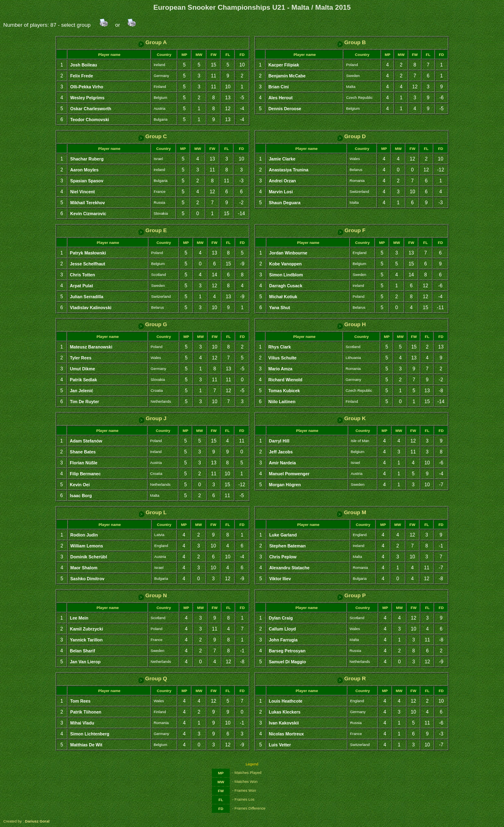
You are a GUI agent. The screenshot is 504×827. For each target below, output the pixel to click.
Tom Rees (80, 701)
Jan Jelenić (81, 391)
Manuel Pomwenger (289, 474)
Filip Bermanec (85, 474)
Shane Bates (83, 452)
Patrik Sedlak (83, 380)
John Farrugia (283, 640)
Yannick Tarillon (86, 640)
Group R (351, 678)
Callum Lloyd (282, 629)
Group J (153, 418)
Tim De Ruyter (84, 402)
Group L (153, 512)
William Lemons (87, 546)
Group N (153, 595)
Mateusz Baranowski (91, 347)
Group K (351, 418)
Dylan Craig (281, 618)
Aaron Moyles (84, 170)
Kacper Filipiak (284, 65)
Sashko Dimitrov (88, 579)
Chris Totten (83, 275)
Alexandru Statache (289, 568)
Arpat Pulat (82, 286)
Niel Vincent (82, 192)
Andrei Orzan (282, 181)
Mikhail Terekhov (88, 203)
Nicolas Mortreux (286, 734)
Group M (351, 512)
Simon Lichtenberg (90, 734)
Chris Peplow (283, 557)
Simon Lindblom (286, 275)
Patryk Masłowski (88, 253)
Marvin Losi (281, 192)
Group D (351, 136)
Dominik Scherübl (89, 557)
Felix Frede (81, 76)
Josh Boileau (83, 65)
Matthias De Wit (86, 745)
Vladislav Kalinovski (91, 308)
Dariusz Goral (37, 821)
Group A (153, 42)
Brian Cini (278, 87)
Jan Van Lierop (85, 662)
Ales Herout (280, 98)
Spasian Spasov (87, 181)
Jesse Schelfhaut (88, 264)
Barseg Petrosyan (287, 651)
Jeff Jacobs (281, 452)
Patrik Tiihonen (86, 712)
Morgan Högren (285, 485)
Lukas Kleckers (285, 712)
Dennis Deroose (285, 109)
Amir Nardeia (282, 463)
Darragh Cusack (286, 286)
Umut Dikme (82, 369)
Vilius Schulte (282, 358)
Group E (152, 230)
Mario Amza (280, 369)
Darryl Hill (279, 441)
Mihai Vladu (82, 723)
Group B (351, 42)
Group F (352, 230)
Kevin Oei (80, 485)
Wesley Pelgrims (87, 98)
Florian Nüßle (83, 463)
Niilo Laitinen (282, 402)
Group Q (153, 678)
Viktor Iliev (280, 579)
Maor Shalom (84, 568)
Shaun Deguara (284, 203)
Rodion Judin (84, 535)
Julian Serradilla (87, 297)
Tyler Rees (80, 358)
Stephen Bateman (287, 546)
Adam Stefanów (86, 441)
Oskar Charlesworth (91, 109)
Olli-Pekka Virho (87, 87)
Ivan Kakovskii (284, 723)
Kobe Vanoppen (285, 264)
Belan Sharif (82, 651)
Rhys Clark (280, 347)
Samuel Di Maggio (287, 662)
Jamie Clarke (282, 159)
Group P (351, 595)
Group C (153, 136)
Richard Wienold (285, 380)
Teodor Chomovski (90, 120)
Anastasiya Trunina (288, 170)
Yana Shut (280, 308)
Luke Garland (283, 535)
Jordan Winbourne (288, 253)
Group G (153, 324)
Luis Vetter (280, 745)
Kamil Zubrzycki (86, 629)
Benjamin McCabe (287, 76)
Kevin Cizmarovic (88, 214)
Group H (351, 324)
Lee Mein (79, 618)
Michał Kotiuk (283, 297)
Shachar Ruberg (87, 159)
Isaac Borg (81, 496)
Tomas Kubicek (284, 391)
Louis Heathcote (286, 701)
